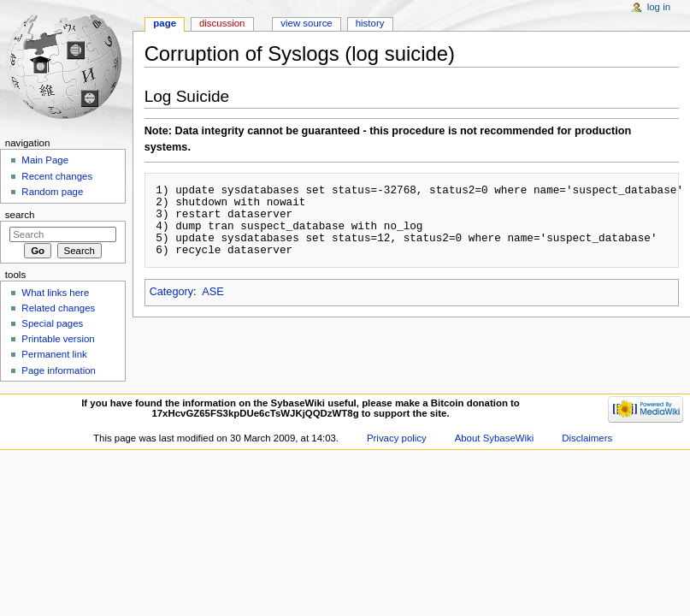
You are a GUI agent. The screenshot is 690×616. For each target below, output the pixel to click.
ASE (212, 292)
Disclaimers (587, 438)
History (370, 23)
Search (20, 215)
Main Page (45, 160)
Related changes (58, 308)
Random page (52, 192)
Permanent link (54, 354)
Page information (59, 370)
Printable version (58, 339)
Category (171, 292)
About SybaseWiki (495, 438)
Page (165, 23)
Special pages (52, 323)
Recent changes (57, 176)
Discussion (222, 23)
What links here (55, 293)
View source (306, 23)
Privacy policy (397, 438)
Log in (659, 7)
